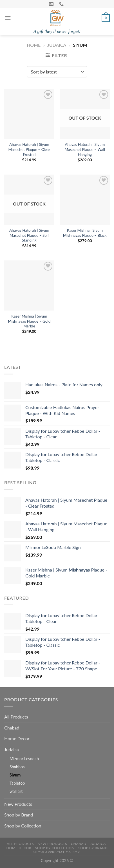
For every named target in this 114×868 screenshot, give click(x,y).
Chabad (12, 728)
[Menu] (8, 18)
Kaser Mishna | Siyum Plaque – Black (85, 233)
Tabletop (17, 783)
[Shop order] (57, 72)
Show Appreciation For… (58, 852)
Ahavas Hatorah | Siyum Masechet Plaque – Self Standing (29, 235)
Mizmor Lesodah (24, 759)
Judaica (57, 45)
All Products (16, 717)
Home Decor (17, 738)
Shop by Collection (23, 826)
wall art (16, 791)
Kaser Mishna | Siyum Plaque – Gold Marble (29, 321)
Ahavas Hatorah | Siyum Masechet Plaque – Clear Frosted (29, 149)
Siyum (15, 775)
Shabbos (17, 767)
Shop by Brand (19, 815)
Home (34, 45)
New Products (18, 804)
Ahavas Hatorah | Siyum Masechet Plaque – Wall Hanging (85, 149)
